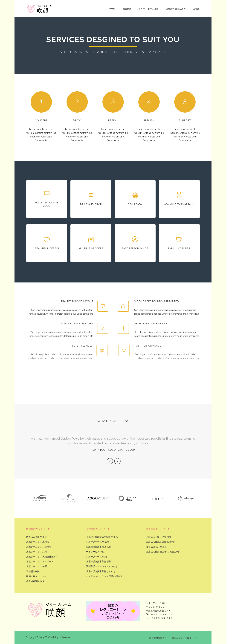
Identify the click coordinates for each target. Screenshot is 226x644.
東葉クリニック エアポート (40, 562)
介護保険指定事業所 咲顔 (99, 547)
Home (112, 9)
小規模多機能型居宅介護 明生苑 (102, 537)
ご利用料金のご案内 (176, 9)
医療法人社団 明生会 (37, 537)
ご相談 (196, 9)
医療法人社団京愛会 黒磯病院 (161, 542)
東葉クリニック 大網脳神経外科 (42, 557)
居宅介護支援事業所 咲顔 (99, 562)
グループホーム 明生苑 (98, 542)
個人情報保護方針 (158, 638)
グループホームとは (149, 9)
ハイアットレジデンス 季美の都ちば (104, 576)
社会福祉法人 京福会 (156, 547)
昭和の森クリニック (36, 576)
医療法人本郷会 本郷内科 (159, 537)
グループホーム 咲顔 (96, 557)
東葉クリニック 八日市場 (39, 547)
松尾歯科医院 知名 (35, 581)
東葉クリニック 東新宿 (38, 542)
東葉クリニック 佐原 (37, 566)
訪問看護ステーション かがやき (102, 566)
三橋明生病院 (33, 571)
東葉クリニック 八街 (37, 552)
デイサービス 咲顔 (95, 552)
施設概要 (127, 9)
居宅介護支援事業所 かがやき (101, 571)
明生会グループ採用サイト (185, 638)
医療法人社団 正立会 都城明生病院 (163, 552)
